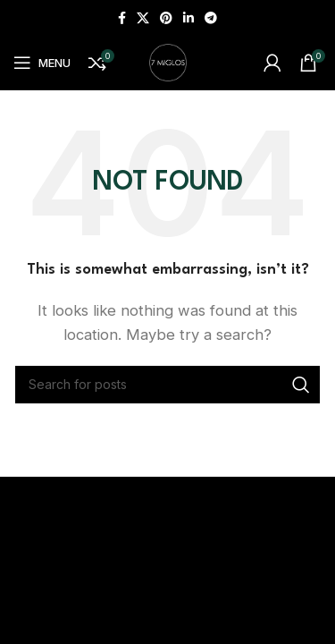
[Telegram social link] (211, 18)
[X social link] (143, 18)
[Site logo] (168, 61)
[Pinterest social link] (166, 18)
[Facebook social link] (122, 18)
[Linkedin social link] (188, 18)
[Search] (167, 385)
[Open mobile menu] (42, 63)
